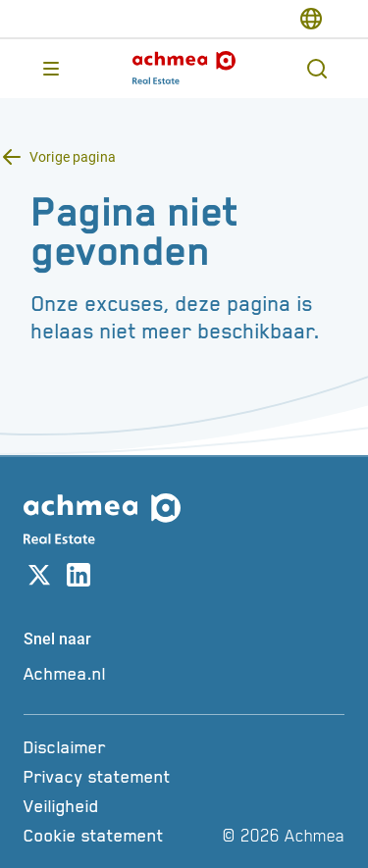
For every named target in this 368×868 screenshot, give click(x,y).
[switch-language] (311, 19)
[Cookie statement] (120, 836)
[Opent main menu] (51, 69)
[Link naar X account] (39, 579)
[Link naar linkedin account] (79, 579)
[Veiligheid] (120, 806)
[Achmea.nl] (184, 674)
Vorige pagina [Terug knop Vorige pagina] (73, 157)
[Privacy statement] (120, 777)
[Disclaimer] (120, 747)
